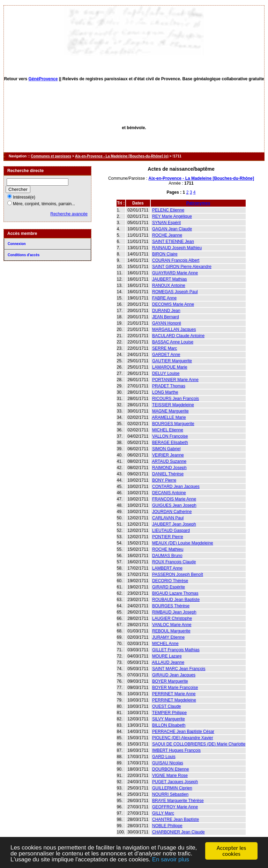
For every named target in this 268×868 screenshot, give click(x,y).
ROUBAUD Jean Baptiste (176, 600)
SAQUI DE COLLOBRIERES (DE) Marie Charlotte (199, 744)
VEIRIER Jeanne (168, 455)
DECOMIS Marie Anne (173, 304)
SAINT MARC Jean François (179, 669)
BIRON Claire (165, 254)
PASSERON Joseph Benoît (178, 574)
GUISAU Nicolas (168, 763)
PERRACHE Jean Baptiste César (183, 732)
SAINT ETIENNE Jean (173, 242)
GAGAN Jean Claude (172, 229)
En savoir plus (171, 860)
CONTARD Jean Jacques (176, 487)
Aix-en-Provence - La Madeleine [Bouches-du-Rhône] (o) (122, 156)
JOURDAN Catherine (172, 512)
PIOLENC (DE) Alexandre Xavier (183, 738)
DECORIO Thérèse (170, 581)
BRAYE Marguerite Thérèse (178, 801)
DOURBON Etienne (170, 769)
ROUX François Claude (174, 562)
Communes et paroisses (51, 156)
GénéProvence (43, 79)
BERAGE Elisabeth (170, 443)
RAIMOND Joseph (169, 468)
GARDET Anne (166, 355)
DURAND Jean (166, 311)
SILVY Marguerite (169, 719)
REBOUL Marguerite (171, 631)
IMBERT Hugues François (176, 750)
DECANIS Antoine (169, 493)
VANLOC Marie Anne (172, 625)
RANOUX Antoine (169, 285)
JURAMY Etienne (168, 637)
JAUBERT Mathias (170, 279)
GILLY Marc (163, 813)
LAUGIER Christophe (172, 618)
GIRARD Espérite (169, 587)
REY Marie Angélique (172, 216)
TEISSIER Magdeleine (173, 405)
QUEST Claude (166, 706)
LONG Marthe (165, 392)
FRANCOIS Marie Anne (174, 499)
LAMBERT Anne (167, 568)
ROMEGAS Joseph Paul (175, 292)
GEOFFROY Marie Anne (175, 807)
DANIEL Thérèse (168, 474)
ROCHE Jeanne (167, 235)
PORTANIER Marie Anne (175, 380)
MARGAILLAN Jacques (174, 329)
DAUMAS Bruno (167, 556)
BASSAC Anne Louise (173, 342)
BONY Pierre (164, 480)
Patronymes (198, 203)
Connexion (17, 244)
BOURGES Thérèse (171, 606)
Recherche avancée (69, 214)
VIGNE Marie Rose (170, 776)
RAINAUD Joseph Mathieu (177, 248)
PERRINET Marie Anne (174, 694)
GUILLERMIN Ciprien (172, 788)
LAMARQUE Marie (170, 367)
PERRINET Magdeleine (174, 700)
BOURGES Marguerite (173, 424)
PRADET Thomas (169, 386)
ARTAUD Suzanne (169, 461)
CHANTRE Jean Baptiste (176, 819)
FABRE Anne (164, 298)
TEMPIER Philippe (169, 713)
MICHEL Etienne (168, 430)
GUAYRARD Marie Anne (175, 273)
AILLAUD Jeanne (168, 662)
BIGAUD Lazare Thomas (175, 593)
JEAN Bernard (166, 317)
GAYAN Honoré (167, 323)
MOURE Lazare (167, 656)
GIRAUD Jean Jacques (174, 675)
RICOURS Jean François (176, 399)
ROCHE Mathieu (168, 549)
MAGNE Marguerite (170, 411)
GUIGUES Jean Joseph (174, 505)
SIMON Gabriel (166, 449)
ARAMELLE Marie (169, 417)
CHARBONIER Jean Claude (178, 832)
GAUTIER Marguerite (172, 361)
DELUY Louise (166, 373)
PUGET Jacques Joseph (175, 782)
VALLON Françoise (170, 436)
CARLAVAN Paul (168, 518)
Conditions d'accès (24, 255)
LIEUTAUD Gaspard (171, 531)
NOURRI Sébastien (170, 794)
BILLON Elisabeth (169, 725)
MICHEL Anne (165, 644)
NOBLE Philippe (167, 826)
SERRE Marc (165, 348)
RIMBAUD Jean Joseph (174, 612)
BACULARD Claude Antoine (178, 336)
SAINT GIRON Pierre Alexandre (182, 267)
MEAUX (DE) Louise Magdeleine (183, 543)
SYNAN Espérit (166, 223)
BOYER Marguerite (170, 681)
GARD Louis (164, 757)
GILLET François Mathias (176, 650)
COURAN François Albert (176, 260)
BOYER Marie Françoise (175, 688)
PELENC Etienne (168, 210)
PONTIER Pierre (168, 537)
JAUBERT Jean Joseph (174, 524)
